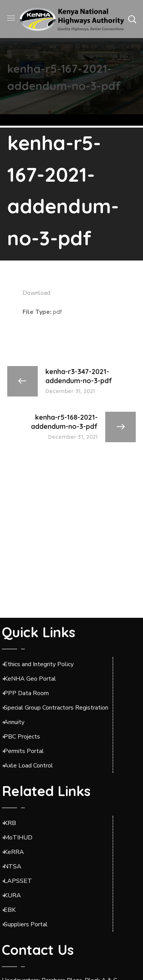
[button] (132, 19)
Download (36, 293)
